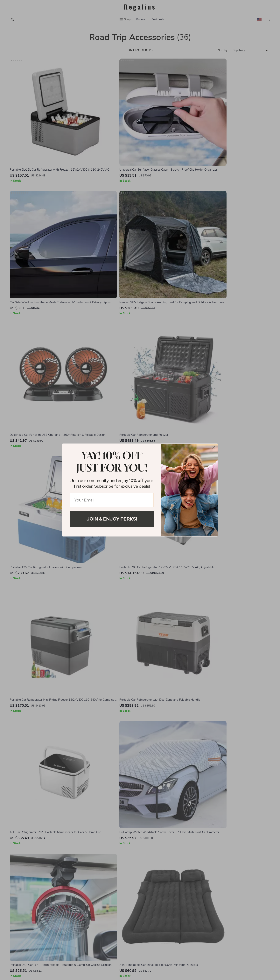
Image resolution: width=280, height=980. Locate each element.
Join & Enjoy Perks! (112, 519)
